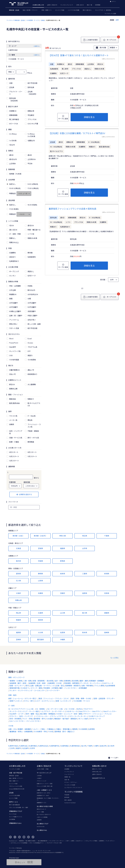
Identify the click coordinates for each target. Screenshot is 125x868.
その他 (11, 726)
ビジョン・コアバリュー (71, 782)
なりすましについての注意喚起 (19, 843)
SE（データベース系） (56, 709)
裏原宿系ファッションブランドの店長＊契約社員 (73, 209)
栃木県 (18, 561)
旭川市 (84, 746)
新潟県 (107, 574)
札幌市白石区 (43, 746)
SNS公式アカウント (99, 778)
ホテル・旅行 (29, 701)
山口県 (63, 613)
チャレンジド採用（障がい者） (45, 786)
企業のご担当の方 (52, 5)
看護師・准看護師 (24, 729)
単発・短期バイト (47, 10)
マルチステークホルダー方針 (54, 843)
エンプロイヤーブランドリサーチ (73, 788)
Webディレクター (110, 711)
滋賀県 (85, 593)
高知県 (40, 620)
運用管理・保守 (39, 719)
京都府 (63, 593)
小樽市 (96, 746)
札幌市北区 (23, 746)
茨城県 (40, 561)
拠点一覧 (89, 5)
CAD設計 (50, 719)
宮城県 (40, 548)
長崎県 (107, 632)
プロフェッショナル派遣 (16, 786)
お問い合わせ (80, 5)
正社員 (11, 793)
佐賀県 (63, 632)
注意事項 (101, 841)
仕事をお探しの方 (97, 772)
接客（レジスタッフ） (64, 701)
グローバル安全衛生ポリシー (37, 843)
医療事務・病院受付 (73, 686)
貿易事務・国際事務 (71, 683)
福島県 (63, 548)
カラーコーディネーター (78, 716)
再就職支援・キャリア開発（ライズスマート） (48, 799)
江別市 (12, 748)
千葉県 (107, 536)
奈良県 (107, 593)
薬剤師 (75, 729)
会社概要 (67, 769)
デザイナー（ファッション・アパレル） (98, 714)
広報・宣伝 (60, 686)
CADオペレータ (72, 711)
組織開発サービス (41, 803)
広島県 (40, 613)
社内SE (80, 709)
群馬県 (63, 561)
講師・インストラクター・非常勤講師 (73, 688)
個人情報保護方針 (43, 841)
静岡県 (40, 574)
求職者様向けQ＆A (15, 823)
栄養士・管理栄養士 (64, 729)
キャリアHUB (13, 814)
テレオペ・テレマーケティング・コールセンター (28, 690)
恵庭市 (18, 748)
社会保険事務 (110, 686)
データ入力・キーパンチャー (91, 683)
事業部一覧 (67, 777)
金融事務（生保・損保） (38, 683)
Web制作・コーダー (17, 714)
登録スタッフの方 (97, 769)
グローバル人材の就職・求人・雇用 (19, 807)
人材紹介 (39, 778)
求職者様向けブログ (16, 811)
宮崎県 (18, 640)
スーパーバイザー (53, 690)
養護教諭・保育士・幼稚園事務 (21, 732)
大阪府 (18, 593)
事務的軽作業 (15, 688)
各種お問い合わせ (99, 766)
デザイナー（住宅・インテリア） (22, 716)
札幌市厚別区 (75, 746)
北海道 (43, 20)
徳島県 (18, 620)
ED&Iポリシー (80, 841)
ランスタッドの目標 (70, 785)
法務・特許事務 (87, 686)
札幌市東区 (33, 746)
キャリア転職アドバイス (16, 817)
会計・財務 (59, 681)
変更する (36, 46)
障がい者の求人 (87, 10)
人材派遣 (39, 776)
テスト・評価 (27, 719)
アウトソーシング (41, 781)
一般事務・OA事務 (15, 681)
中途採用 (67, 795)
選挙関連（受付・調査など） (65, 732)
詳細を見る (89, 117)
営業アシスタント (16, 701)
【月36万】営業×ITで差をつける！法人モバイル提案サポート (79, 55)
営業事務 (67, 681)
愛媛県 (107, 613)
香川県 (85, 613)
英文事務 (75, 681)
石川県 (18, 581)
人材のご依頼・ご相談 (43, 769)
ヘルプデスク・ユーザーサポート (53, 711)
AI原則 (72, 841)
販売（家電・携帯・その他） (82, 699)
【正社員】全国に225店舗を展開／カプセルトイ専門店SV (77, 133)
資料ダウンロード (41, 809)
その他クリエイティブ (97, 716)
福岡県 (18, 632)
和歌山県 (18, 600)
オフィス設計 (83, 719)
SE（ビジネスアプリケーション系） (22, 709)
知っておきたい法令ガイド (44, 815)
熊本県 (85, 632)
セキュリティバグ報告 (91, 841)
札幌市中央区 (13, 746)
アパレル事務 (99, 686)
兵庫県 (40, 593)
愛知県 (18, 574)
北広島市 (25, 748)
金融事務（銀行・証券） (19, 683)
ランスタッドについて (67, 5)
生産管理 (91, 729)
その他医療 (83, 729)
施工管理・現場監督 (48, 714)
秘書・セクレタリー (17, 686)
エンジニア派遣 (60, 10)
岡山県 (18, 613)
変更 (117, 20)
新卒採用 (67, 797)
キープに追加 (63, 117)
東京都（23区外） (40, 536)
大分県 (40, 632)
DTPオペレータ (95, 719)
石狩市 (32, 748)
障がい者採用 (68, 800)
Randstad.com (13, 841)
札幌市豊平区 (54, 746)
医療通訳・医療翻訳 (97, 681)
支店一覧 (67, 780)
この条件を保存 (90, 40)
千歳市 (90, 746)
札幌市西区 (65, 746)
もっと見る (115, 658)
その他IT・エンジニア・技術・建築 (69, 714)
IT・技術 (11, 706)
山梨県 (40, 581)
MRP (68, 841)
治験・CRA (12, 729)
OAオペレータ (108, 683)
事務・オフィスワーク (16, 677)
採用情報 (98, 5)
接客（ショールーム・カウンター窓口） (23, 699)
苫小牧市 (111, 746)
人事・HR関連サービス (44, 790)
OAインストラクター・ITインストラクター (25, 721)
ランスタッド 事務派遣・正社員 (16, 20)
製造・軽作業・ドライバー (30, 10)
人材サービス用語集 (42, 817)
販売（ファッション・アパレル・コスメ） (54, 699)
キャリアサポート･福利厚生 (103, 10)
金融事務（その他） (55, 683)
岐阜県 (63, 574)
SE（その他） (70, 709)
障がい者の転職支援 (14, 805)
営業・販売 (12, 695)
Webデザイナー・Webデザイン (91, 711)
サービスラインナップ (44, 773)
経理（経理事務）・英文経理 (43, 681)
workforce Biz (41, 826)
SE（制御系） (41, 709)
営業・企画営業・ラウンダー (104, 699)
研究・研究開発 (15, 719)
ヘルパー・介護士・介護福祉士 (44, 729)
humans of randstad (70, 803)
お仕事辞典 (12, 819)
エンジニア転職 (13, 798)
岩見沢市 (103, 746)
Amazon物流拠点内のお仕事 (17, 789)
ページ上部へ (113, 758)
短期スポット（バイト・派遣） (45, 784)
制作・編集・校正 (32, 714)
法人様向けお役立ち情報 (45, 806)
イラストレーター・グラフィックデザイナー (52, 716)
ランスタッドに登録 (110, 14)
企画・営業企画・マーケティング (42, 686)
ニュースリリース (69, 774)
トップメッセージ (69, 772)
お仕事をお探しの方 (38, 5)
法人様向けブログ (43, 824)
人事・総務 (27, 681)
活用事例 (39, 820)
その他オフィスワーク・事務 (31, 688)
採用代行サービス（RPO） (44, 793)
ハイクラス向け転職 (73, 10)
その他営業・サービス (33, 20)
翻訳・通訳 (84, 681)
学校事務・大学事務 (51, 688)
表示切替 (101, 48)
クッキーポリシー (110, 841)
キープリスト (110, 40)
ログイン (114, 1)
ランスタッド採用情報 (73, 792)
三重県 (85, 574)
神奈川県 (63, 536)
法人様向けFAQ (42, 830)
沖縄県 (63, 640)
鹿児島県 (40, 640)
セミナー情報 (40, 812)
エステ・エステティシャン (45, 701)
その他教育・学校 (40, 732)
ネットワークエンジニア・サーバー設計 (24, 711)
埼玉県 (85, 536)
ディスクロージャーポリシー (57, 841)
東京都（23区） (18, 536)
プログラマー (88, 709)
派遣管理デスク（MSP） (43, 796)
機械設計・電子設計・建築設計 (66, 719)
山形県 (85, 548)
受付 (27, 686)
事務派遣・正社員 (14, 10)
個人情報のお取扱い (31, 841)
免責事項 (21, 841)
